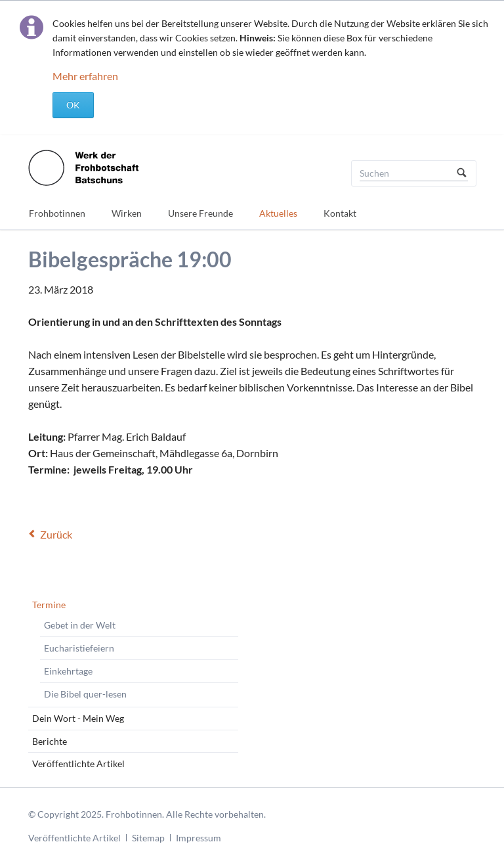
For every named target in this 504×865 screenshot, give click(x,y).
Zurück (56, 534)
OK (73, 105)
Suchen (462, 173)
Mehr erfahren (85, 76)
